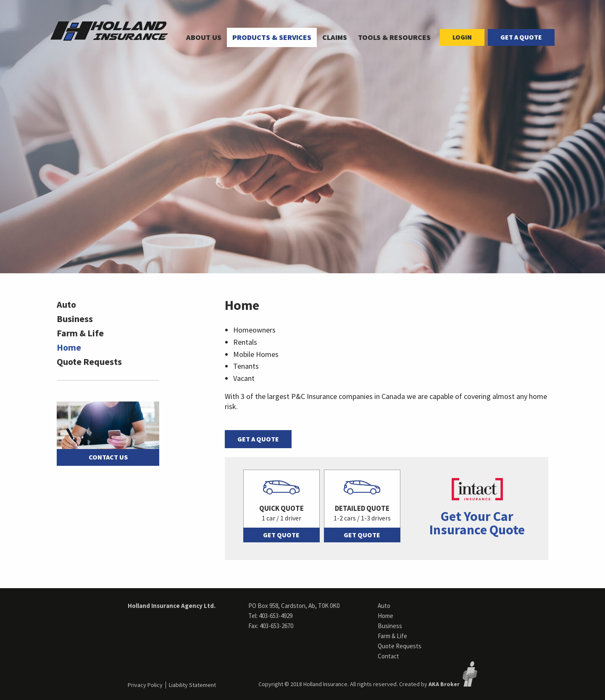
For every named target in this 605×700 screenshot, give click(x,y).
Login (462, 37)
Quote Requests (89, 362)
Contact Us (108, 457)
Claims (335, 37)
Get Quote (281, 535)
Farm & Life (80, 333)
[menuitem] (204, 37)
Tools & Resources (394, 37)
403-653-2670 (276, 626)
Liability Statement (192, 685)
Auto (66, 304)
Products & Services (272, 37)
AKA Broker (444, 684)
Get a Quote (521, 37)
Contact (388, 656)
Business (75, 319)
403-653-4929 (276, 616)
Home (69, 347)
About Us (204, 37)
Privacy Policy (145, 685)
